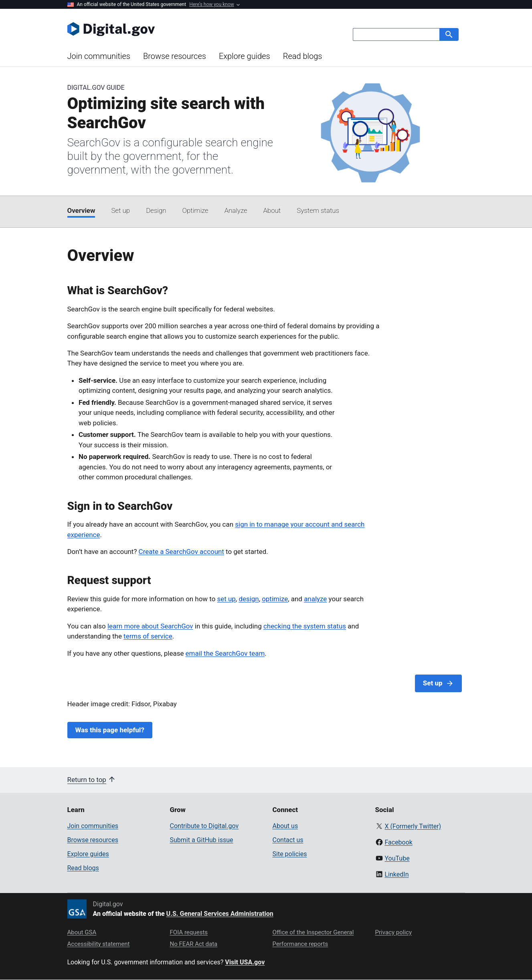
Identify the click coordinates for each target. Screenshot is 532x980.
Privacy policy (394, 932)
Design (156, 210)
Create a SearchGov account (181, 552)
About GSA (82, 932)
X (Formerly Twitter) (413, 826)
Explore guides (245, 56)
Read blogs (303, 56)
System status (318, 210)
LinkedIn (396, 874)
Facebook (398, 842)
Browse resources (175, 56)
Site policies (290, 854)
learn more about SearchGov (150, 626)
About (272, 210)
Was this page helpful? (110, 730)
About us (285, 826)
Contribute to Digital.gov (204, 826)
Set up (120, 210)
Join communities (99, 56)
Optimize (195, 210)
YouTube (397, 858)
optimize (275, 599)
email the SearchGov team (225, 653)
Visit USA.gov (245, 962)
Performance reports (300, 944)
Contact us (288, 840)
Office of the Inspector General (313, 932)
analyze (315, 599)
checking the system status (305, 626)
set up (227, 599)
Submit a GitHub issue (202, 840)
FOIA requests (189, 932)
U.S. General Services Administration (220, 914)
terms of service (148, 636)
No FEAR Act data (194, 944)
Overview (81, 210)
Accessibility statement (99, 944)
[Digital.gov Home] (167, 29)
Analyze (236, 210)
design (249, 599)
